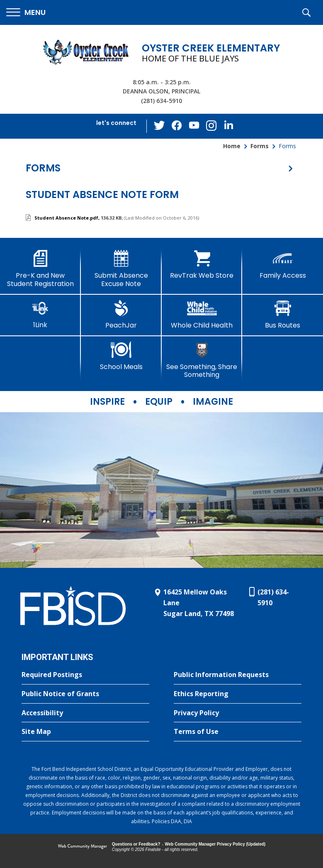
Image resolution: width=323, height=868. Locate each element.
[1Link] (40, 314)
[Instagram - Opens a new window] (211, 126)
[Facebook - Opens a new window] (177, 126)
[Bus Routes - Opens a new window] (283, 315)
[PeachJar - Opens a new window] (121, 315)
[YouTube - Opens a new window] (194, 126)
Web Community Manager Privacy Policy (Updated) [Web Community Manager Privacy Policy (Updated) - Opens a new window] (215, 844)
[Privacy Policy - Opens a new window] (238, 713)
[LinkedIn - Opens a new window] (227, 126)
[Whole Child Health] (202, 315)
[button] (26, 13)
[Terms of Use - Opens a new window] (238, 732)
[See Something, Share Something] (202, 360)
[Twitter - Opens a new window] (161, 126)
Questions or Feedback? (136, 844)
